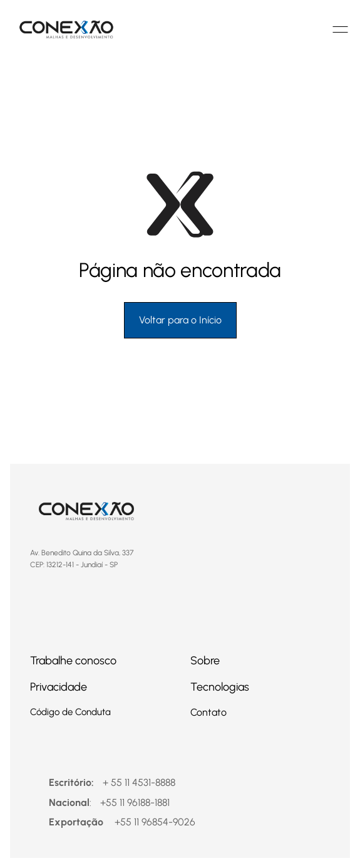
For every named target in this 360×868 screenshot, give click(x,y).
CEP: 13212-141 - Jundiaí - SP (74, 565)
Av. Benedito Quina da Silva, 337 (85, 553)
